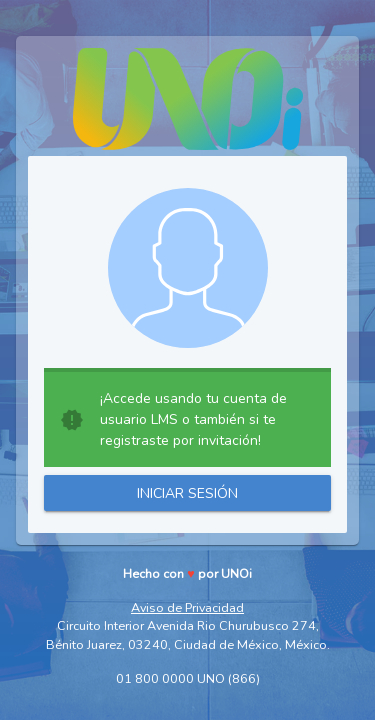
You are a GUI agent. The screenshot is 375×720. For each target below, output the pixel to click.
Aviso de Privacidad (187, 607)
